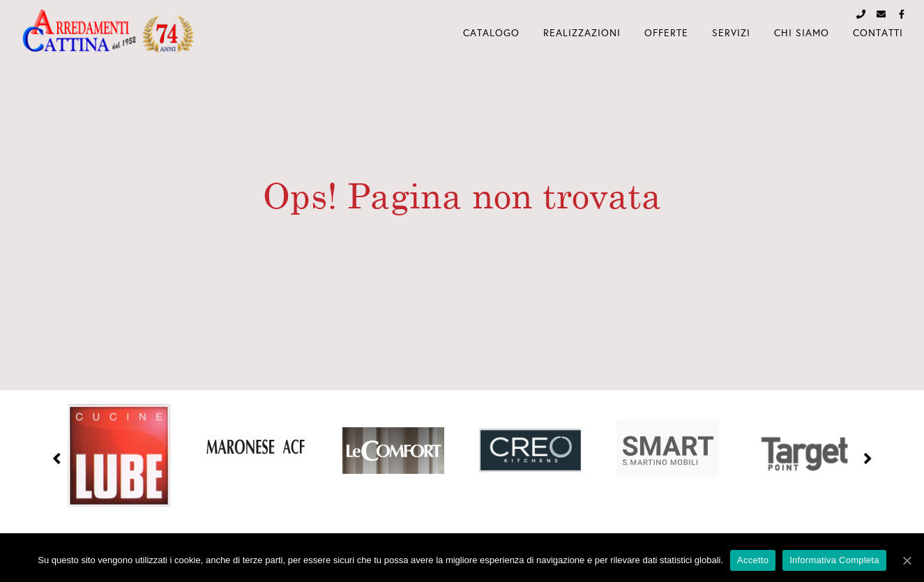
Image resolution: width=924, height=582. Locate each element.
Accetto (753, 560)
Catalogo (491, 33)
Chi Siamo (802, 33)
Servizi (731, 33)
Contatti (878, 33)
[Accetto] (907, 560)
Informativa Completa (834, 560)
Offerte (666, 33)
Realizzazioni (582, 33)
